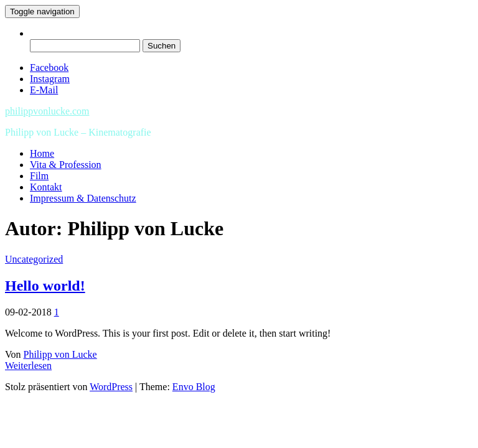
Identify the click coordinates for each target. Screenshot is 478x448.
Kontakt (46, 187)
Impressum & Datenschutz (83, 198)
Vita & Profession (66, 165)
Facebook (49, 68)
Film (39, 176)
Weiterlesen (28, 366)
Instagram (50, 79)
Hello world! (45, 286)
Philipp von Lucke (60, 354)
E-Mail (44, 90)
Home (42, 153)
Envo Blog (194, 387)
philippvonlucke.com (47, 111)
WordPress (111, 387)
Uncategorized (34, 259)
